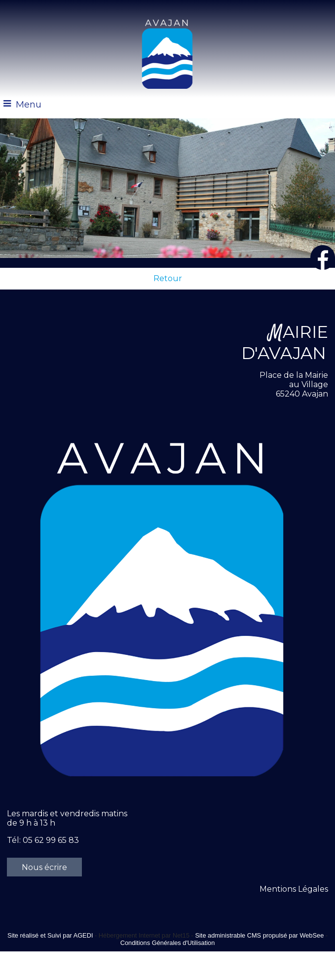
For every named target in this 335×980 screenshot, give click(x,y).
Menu (29, 105)
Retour (168, 278)
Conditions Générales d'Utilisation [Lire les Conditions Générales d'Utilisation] (168, 943)
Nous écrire (44, 867)
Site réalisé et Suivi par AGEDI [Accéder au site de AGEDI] (50, 935)
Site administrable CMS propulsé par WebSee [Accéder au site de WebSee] (259, 935)
